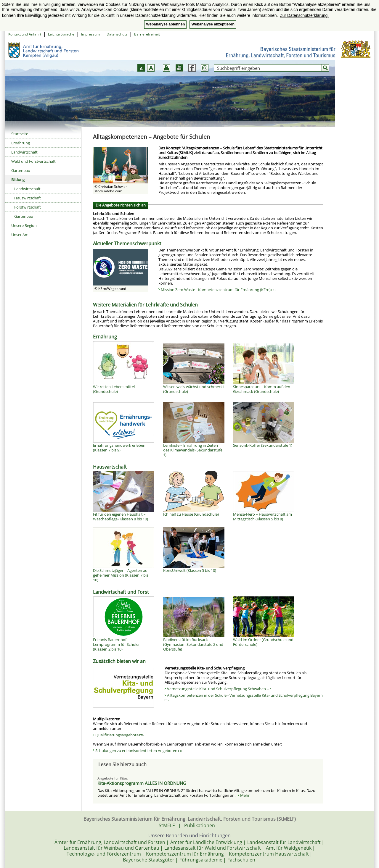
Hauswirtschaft (28, 198)
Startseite (20, 134)
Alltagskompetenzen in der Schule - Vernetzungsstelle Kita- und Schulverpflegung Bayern (244, 697)
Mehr (245, 795)
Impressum (90, 34)
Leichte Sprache (61, 34)
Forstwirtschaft (28, 207)
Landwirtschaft (24, 152)
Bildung (18, 180)
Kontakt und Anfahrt (25, 34)
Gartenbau (21, 170)
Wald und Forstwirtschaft (33, 161)
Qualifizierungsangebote (119, 735)
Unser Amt (21, 235)
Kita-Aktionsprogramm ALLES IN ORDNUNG (142, 783)
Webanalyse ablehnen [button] (165, 24)
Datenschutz (117, 34)
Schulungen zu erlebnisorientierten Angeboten (139, 751)
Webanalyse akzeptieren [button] (213, 24)
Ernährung (21, 143)
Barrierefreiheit (147, 34)
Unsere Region (24, 225)
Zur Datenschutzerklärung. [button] (304, 15)
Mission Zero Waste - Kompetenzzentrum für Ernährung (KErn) (218, 290)
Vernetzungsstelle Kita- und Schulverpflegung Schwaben (219, 689)
